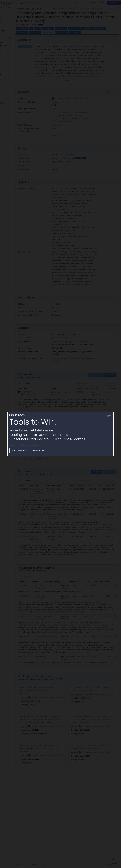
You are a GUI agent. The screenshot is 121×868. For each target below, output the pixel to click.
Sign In (109, 416)
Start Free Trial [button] (19, 450)
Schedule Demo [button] (39, 450)
